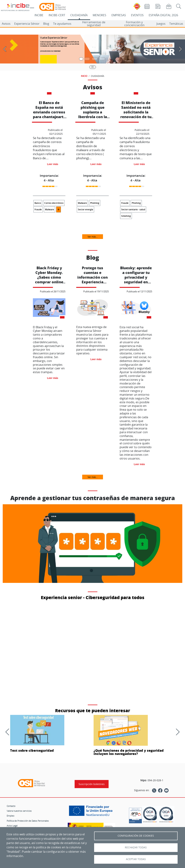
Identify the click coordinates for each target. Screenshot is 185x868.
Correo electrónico (54, 203)
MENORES (99, 15)
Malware (50, 209)
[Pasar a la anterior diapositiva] (5, 49)
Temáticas (176, 24)
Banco (38, 203)
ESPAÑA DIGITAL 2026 (163, 15)
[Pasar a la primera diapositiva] (81, 59)
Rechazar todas (136, 847)
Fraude (38, 209)
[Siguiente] (176, 732)
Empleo (10, 816)
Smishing (126, 216)
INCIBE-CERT (57, 15)
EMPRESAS (119, 15)
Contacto (11, 806)
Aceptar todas (136, 859)
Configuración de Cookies (136, 836)
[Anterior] (9, 732)
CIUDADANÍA (79, 15)
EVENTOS (137, 15)
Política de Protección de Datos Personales (28, 821)
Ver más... (93, 237)
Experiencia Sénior (27, 24)
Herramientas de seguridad (94, 24)
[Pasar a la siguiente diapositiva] (180, 49)
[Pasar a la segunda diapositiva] (87, 59)
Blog (46, 24)
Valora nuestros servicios (19, 811)
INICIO (84, 76)
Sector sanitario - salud (133, 209)
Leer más (53, 164)
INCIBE (39, 15)
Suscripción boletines (92, 784)
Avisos (6, 24)
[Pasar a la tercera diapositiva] (95, 59)
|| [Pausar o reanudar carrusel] (92, 67)
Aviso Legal (12, 826)
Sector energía (85, 209)
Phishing (95, 203)
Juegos (161, 24)
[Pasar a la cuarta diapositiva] (102, 59)
